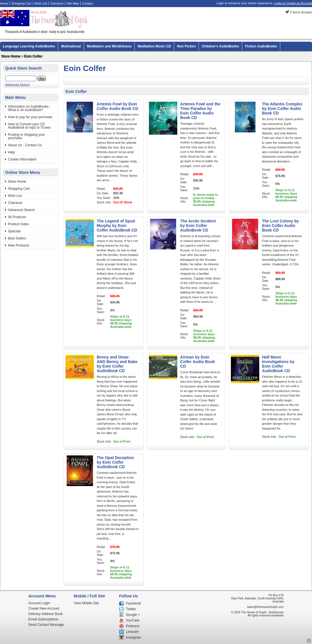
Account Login (39, 603)
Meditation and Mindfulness (109, 46)
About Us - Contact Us (25, 145)
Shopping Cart (21, 3)
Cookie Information (22, 159)
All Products (17, 217)
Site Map (73, 3)
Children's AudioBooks (220, 46)
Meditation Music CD (154, 46)
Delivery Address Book (46, 614)
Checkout (57, 3)
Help (11, 152)
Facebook (133, 603)
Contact (87, 3)
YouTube (133, 620)
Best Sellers (17, 238)
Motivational (71, 46)
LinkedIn (132, 632)
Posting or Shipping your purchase (27, 136)
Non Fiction (186, 46)
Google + (133, 615)
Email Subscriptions (43, 619)
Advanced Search (17, 84)
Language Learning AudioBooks (29, 46)
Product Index (18, 224)
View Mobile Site (86, 603)
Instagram (133, 637)
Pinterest (133, 626)
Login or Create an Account (293, 3)
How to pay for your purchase (30, 117)
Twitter (131, 609)
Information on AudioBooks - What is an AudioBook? (29, 108)
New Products (19, 245)
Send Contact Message (46, 625)
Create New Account (44, 608)
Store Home (11, 56)
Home (4, 3)
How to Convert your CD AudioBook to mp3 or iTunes (29, 126)
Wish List (41, 3)
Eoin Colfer (33, 56)
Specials (14, 231)
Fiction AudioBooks (261, 46)
